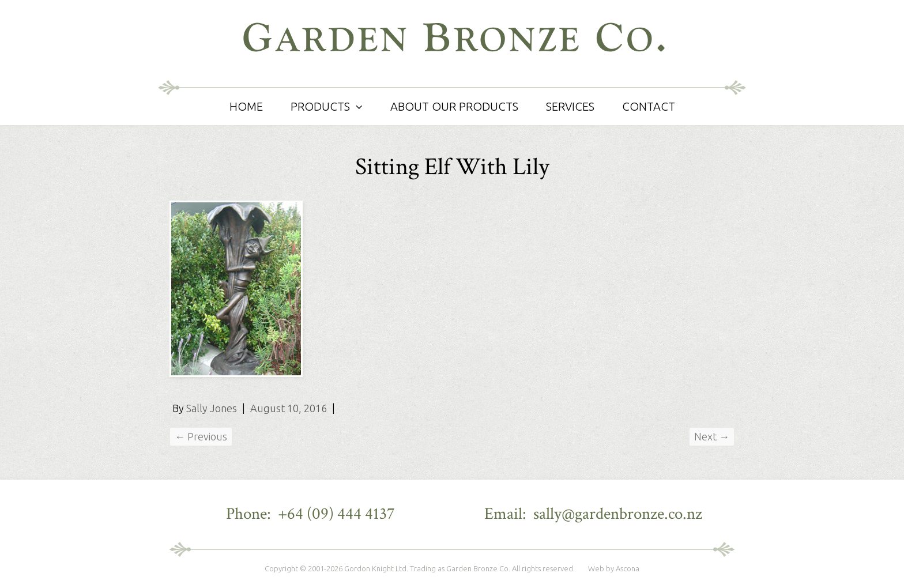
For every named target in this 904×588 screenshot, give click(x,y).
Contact (649, 106)
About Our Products (454, 106)
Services (570, 106)
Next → (712, 436)
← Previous (201, 436)
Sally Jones (212, 408)
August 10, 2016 (289, 408)
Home (246, 106)
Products (320, 106)
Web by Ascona (614, 568)
